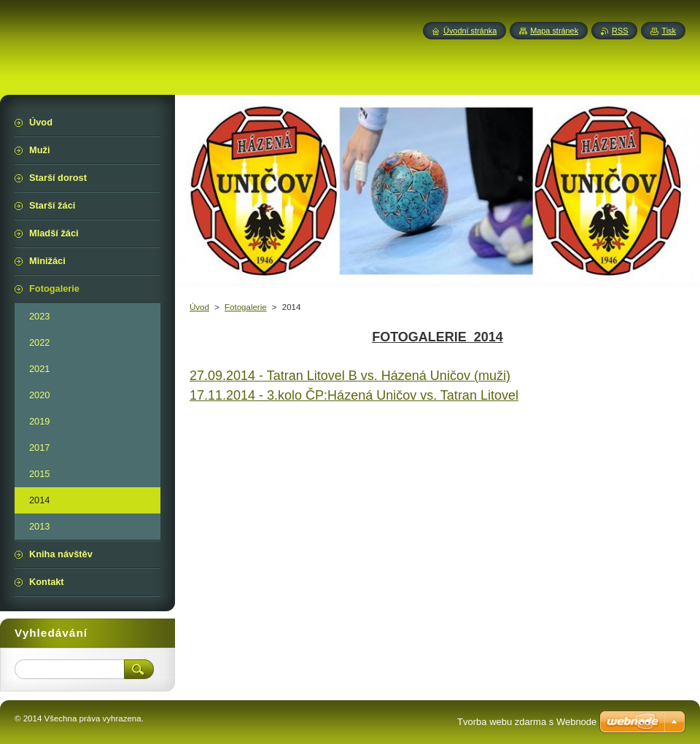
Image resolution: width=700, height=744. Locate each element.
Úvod (199, 307)
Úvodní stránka (470, 31)
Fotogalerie (246, 307)
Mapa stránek (554, 31)
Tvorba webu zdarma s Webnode (527, 722)
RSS (620, 31)
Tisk (669, 31)
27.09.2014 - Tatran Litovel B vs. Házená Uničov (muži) (350, 376)
